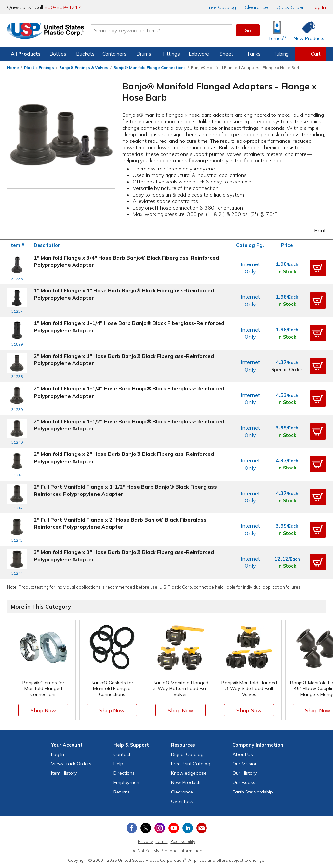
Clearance (256, 7)
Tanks (254, 54)
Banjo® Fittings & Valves (84, 68)
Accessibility (183, 841)
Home (13, 68)
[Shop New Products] (307, 30)
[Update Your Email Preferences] (202, 828)
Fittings (171, 54)
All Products (26, 54)
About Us (243, 754)
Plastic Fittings (39, 68)
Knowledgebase (189, 773)
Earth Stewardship (253, 792)
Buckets (85, 54)
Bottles (58, 54)
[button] (318, 268)
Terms (162, 841)
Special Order (287, 370)
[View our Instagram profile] (160, 828)
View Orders (71, 764)
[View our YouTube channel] (174, 828)
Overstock (182, 801)
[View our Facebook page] (132, 828)
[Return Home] (46, 32)
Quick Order (290, 7)
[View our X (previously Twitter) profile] (146, 828)
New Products (186, 782)
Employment (127, 782)
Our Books (244, 782)
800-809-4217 (63, 7)
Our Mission (245, 764)
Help (118, 764)
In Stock (287, 272)
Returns (122, 792)
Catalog (221, 7)
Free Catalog (191, 764)
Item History (64, 773)
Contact (122, 754)
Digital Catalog (187, 754)
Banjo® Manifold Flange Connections (150, 68)
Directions (124, 773)
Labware (199, 54)
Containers (114, 54)
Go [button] (248, 30)
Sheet (226, 54)
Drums (144, 54)
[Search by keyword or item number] (162, 30)
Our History (245, 773)
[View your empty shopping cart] (310, 54)
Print (316, 230)
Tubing (281, 54)
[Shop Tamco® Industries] (277, 30)
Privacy (145, 841)
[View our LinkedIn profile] (188, 828)
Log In (319, 7)
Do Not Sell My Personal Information (166, 851)
